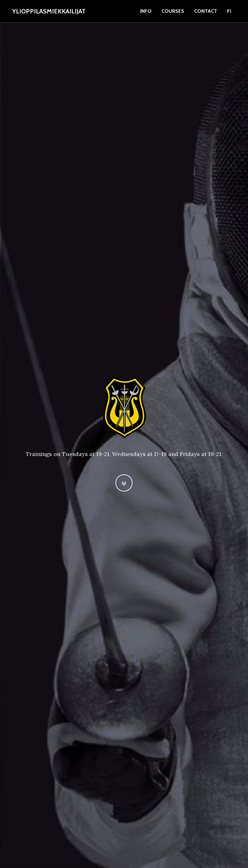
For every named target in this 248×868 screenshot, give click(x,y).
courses (173, 11)
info (146, 11)
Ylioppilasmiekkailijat (49, 11)
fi (229, 11)
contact (206, 11)
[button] (124, 483)
